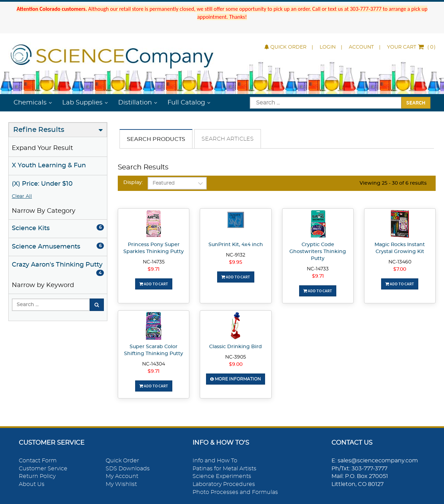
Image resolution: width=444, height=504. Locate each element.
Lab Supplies (82, 103)
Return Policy (37, 476)
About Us (32, 484)
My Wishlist (121, 484)
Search (416, 102)
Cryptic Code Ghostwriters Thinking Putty (318, 252)
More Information (236, 379)
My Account (122, 476)
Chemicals (30, 103)
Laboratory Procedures (224, 484)
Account (361, 47)
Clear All (22, 196)
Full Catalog (186, 103)
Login (328, 47)
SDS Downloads (128, 469)
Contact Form (38, 461)
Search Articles (228, 139)
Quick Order (285, 47)
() (411, 47)
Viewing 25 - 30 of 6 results (393, 183)
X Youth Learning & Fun (49, 166)
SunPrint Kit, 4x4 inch (236, 245)
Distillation (135, 103)
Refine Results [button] (39, 130)
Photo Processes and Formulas (235, 492)
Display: (133, 183)
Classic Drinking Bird (236, 347)
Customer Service (43, 469)
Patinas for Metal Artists (224, 469)
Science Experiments (222, 476)
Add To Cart (154, 284)
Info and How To (215, 461)
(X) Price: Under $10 (42, 184)
